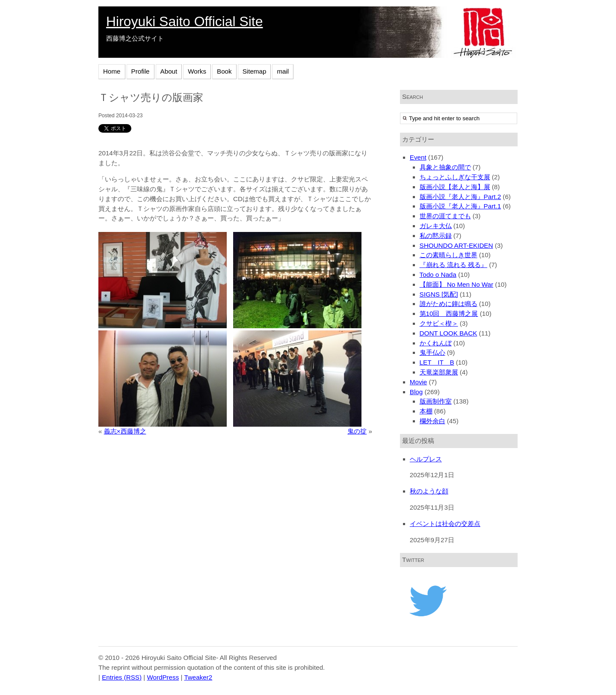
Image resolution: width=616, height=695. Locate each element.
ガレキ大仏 (436, 226)
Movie (419, 382)
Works (197, 71)
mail (283, 71)
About (169, 71)
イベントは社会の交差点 (445, 524)
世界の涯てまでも (445, 216)
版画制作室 (436, 401)
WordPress (163, 677)
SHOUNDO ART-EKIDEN (456, 245)
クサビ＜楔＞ (439, 323)
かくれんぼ (436, 343)
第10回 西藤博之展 (449, 313)
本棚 (426, 411)
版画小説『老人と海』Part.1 (461, 206)
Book (224, 71)
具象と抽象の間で (445, 167)
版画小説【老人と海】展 (455, 187)
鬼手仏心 (432, 352)
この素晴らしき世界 (449, 255)
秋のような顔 (429, 491)
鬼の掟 (357, 431)
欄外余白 (432, 421)
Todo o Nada (438, 275)
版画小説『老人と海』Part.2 (461, 197)
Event (418, 157)
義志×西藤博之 (125, 431)
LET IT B (437, 362)
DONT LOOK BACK (449, 333)
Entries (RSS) (122, 677)
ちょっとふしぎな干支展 (455, 177)
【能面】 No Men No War (457, 284)
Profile (141, 71)
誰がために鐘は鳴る (449, 304)
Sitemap (255, 71)
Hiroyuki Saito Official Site (184, 21)
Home (112, 71)
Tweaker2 (198, 677)
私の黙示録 (436, 236)
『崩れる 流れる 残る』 (453, 265)
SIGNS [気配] (439, 294)
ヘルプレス (426, 459)
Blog (416, 392)
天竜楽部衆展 (439, 372)
